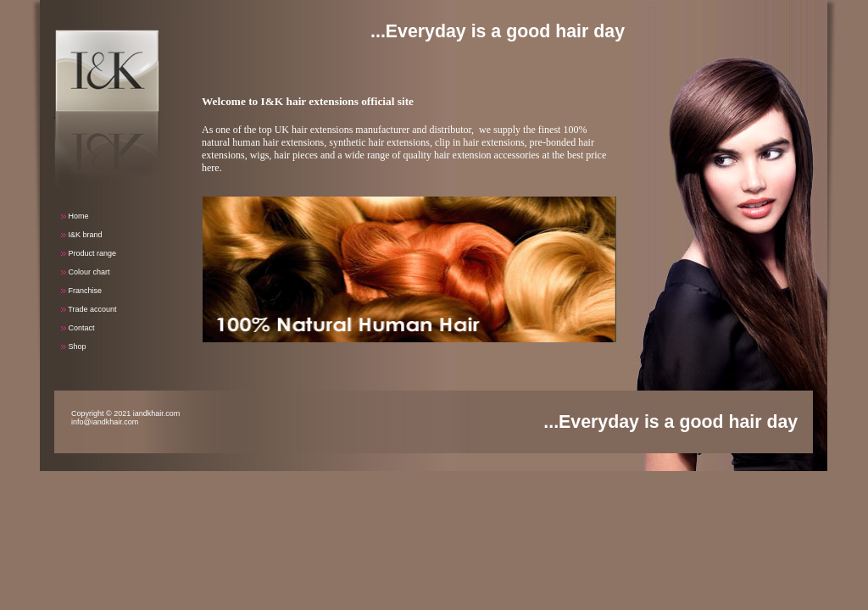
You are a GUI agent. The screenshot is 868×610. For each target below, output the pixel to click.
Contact (78, 328)
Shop (74, 347)
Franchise (81, 291)
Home (75, 216)
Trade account (89, 309)
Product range (89, 253)
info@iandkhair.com (105, 422)
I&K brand (82, 235)
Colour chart (86, 272)
